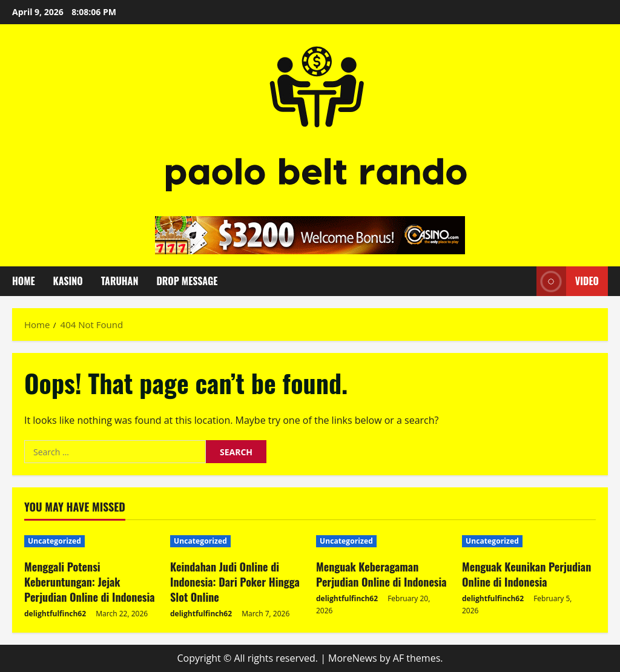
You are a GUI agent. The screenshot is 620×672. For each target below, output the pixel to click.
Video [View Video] (568, 281)
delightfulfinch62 (55, 614)
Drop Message (187, 281)
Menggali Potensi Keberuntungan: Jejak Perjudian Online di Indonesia (90, 582)
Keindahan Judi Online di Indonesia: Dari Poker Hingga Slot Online (235, 582)
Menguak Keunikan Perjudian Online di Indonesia (526, 574)
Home (24, 281)
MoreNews (353, 658)
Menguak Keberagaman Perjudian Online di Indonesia (381, 574)
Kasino (68, 281)
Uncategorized (54, 541)
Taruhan (120, 281)
